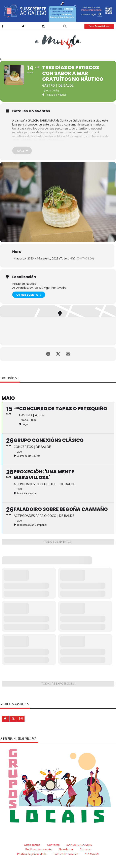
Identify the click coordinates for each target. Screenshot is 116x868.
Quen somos (32, 845)
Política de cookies (66, 854)
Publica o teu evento (39, 849)
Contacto (53, 845)
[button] (65, 26)
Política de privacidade (32, 854)
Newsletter (66, 849)
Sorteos (85, 849)
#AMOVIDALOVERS (79, 845)
